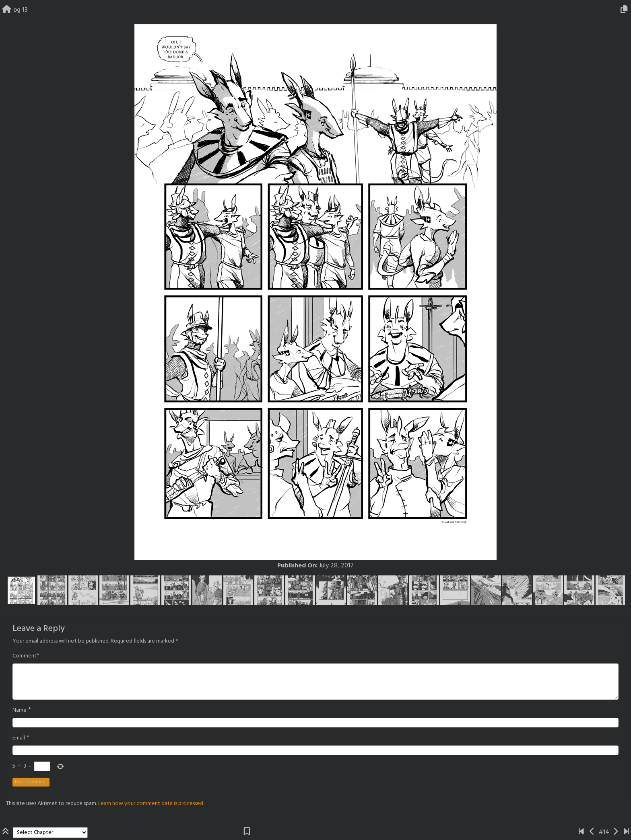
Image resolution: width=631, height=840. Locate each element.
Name (20, 711)
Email (19, 738)
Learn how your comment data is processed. (151, 804)
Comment (25, 656)
